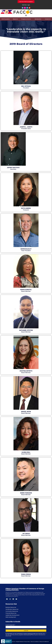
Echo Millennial (46, 642)
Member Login (26, 5)
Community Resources (12, 611)
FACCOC (13, 642)
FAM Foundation (6, 19)
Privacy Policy (27, 642)
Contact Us (48, 19)
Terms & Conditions (35, 642)
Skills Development (11, 617)
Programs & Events (26, 19)
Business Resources (11, 607)
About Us (16, 19)
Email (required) (10, 625)
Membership (38, 19)
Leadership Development (12, 615)
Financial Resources (11, 613)
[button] (26, 15)
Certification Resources (12, 609)
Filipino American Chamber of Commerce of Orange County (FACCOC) (25, 589)
